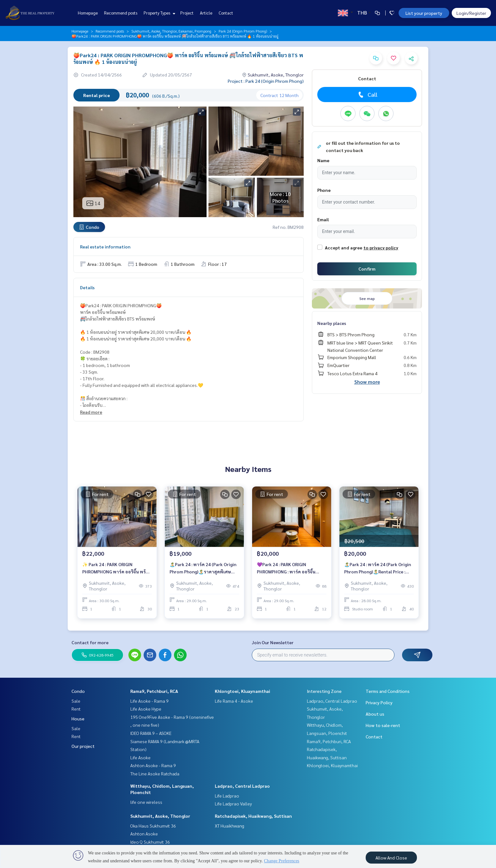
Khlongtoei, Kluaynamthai (242, 691)
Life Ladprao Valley (233, 804)
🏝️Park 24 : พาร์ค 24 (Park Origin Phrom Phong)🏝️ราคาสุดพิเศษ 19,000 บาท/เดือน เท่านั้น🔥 (203, 569)
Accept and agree (344, 248)
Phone (324, 190)
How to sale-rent (383, 725)
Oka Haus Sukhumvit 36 (153, 826)
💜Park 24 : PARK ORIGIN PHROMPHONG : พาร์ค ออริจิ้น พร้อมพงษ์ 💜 (286, 569)
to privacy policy (381, 248)
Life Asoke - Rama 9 (149, 701)
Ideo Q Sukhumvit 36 (150, 842)
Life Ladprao (227, 796)
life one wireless (146, 802)
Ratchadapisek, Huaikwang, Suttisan (253, 816)
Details (87, 287)
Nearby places (332, 323)
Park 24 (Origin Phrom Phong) (243, 31)
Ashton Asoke (144, 834)
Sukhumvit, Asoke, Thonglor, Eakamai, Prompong (171, 31)
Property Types (159, 13)
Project (187, 13)
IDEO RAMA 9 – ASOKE (151, 733)
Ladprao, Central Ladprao (242, 786)
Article (206, 13)
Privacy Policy (379, 702)
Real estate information (105, 247)
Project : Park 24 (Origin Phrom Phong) (266, 81)
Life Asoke (140, 757)
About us (375, 714)
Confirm (367, 269)
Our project (83, 746)
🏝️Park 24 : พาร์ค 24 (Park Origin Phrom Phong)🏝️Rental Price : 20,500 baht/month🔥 (378, 569)
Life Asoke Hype (146, 709)
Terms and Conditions (388, 691)
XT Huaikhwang (229, 826)
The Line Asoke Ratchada (155, 773)
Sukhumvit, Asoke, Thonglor (160, 816)
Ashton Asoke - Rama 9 (153, 765)
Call (367, 95)
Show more (367, 382)
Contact (226, 13)
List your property (424, 13)
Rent (76, 709)
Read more (91, 412)
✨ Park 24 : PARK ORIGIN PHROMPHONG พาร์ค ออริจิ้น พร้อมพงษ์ (117, 569)
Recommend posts (121, 13)
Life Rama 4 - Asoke (234, 701)
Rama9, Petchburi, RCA (154, 691)
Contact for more (90, 642)
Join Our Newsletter (273, 642)
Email (323, 219)
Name (323, 160)
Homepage (88, 13)
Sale (76, 701)
